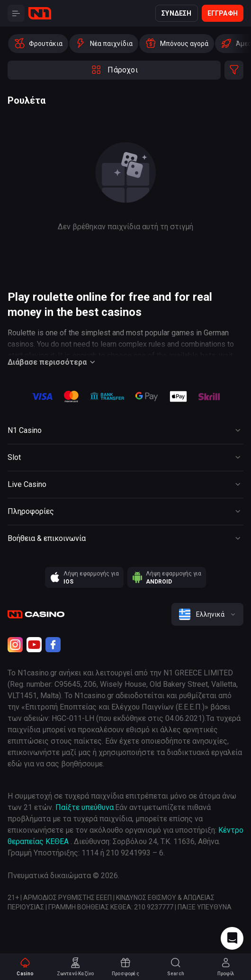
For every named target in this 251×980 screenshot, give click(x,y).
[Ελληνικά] (207, 614)
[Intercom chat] (232, 938)
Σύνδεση (176, 13)
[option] (38, 44)
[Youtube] (34, 645)
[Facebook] (53, 645)
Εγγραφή (223, 13)
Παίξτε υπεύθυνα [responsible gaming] (85, 807)
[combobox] (207, 614)
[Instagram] (15, 645)
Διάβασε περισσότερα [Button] (53, 362)
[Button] (16, 13)
